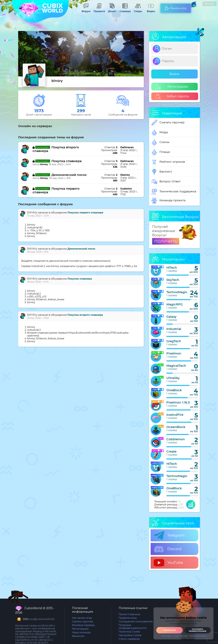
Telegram (169, 535)
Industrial (174, 329)
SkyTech (173, 280)
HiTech (172, 268)
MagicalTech (176, 366)
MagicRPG (175, 304)
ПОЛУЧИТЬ (166, 241)
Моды (160, 132)
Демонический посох (69, 175)
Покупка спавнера (67, 161)
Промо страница (129, 614)
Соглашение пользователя (136, 622)
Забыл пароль (172, 96)
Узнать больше (181, 636)
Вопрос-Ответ (166, 182)
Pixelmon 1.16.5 (178, 402)
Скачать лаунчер (168, 123)
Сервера (125, 10)
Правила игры (128, 618)
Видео (151, 10)
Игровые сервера (83, 625)
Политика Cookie (129, 632)
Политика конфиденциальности (133, 627)
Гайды (138, 10)
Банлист (162, 172)
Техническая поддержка (174, 192)
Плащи (161, 152)
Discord (168, 549)
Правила (99, 10)
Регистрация (172, 87)
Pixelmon (174, 353)
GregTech (174, 341)
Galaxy (171, 317)
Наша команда (81, 632)
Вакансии (78, 636)
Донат (112, 10)
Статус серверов (129, 639)
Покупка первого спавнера (85, 213)
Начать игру (176, 7)
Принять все (170, 630)
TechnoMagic (177, 292)
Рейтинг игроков (168, 162)
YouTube (168, 563)
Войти (174, 74)
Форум (86, 10)
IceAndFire (175, 415)
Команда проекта (168, 201)
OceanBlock (176, 427)
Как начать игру (82, 618)
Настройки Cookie (130, 635)
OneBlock (174, 390)
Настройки (166, 636)
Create (171, 451)
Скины (160, 142)
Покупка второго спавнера (85, 315)
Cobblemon (176, 439)
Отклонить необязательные (197, 630)
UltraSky (173, 378)
